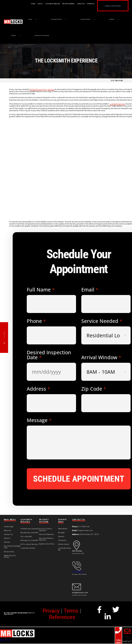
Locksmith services (117, 104)
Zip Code (93, 389)
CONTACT (127, 642)
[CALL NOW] (118, 631)
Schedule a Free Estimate (112, 6)
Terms (71, 611)
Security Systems (66, 4)
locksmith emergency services (42, 90)
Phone (36, 321)
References (62, 618)
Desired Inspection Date (49, 355)
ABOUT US (5, 640)
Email (90, 290)
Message (39, 421)
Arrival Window (101, 358)
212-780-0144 (117, 81)
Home (31, 4)
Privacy (51, 611)
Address (38, 389)
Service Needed (102, 321)
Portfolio (88, 4)
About (38, 4)
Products (78, 4)
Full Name (40, 290)
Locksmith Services (50, 4)
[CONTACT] (127, 632)
